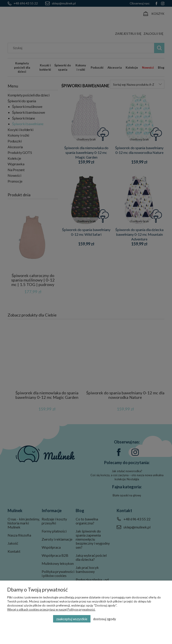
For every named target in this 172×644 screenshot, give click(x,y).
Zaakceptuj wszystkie (72, 619)
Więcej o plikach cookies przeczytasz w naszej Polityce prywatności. (51, 609)
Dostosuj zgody (105, 619)
